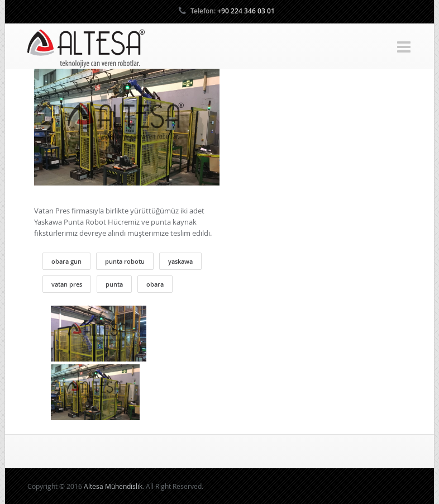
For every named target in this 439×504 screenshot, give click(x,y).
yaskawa (180, 261)
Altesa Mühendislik (113, 486)
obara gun (66, 261)
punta (114, 284)
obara (155, 284)
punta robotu (125, 261)
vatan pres (67, 284)
